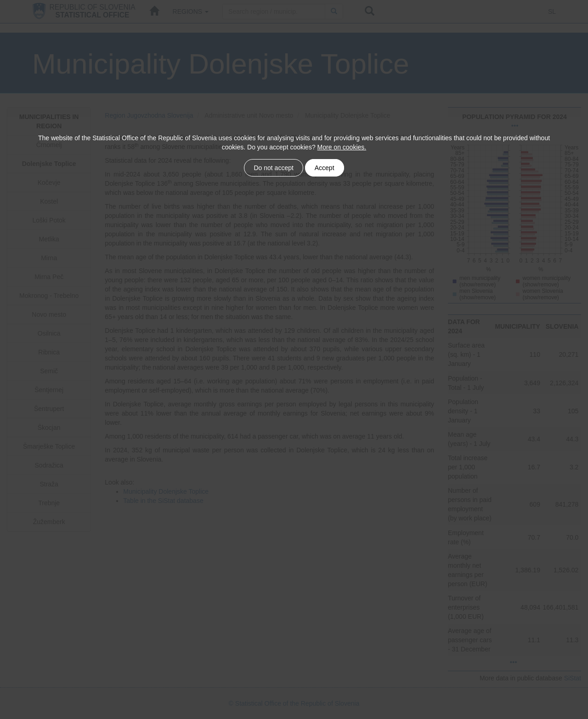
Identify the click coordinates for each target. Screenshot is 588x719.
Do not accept (274, 168)
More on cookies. (342, 147)
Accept (324, 168)
